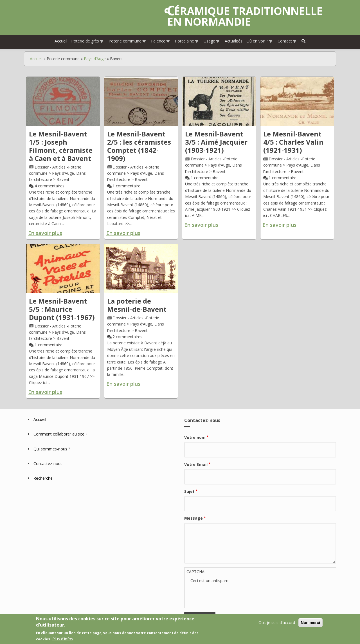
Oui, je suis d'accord (277, 622)
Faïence (161, 41)
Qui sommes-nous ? (52, 449)
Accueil (61, 41)
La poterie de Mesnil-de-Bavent (137, 305)
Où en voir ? (260, 41)
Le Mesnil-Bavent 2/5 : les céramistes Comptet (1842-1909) (139, 146)
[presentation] (233, 595)
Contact (287, 41)
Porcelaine (187, 41)
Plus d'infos (63, 639)
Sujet (189, 491)
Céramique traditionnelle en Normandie (245, 16)
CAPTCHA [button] (195, 572)
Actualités (234, 41)
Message (193, 518)
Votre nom (195, 438)
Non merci (310, 623)
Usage (212, 41)
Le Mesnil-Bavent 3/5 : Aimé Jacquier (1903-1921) (216, 142)
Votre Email (196, 465)
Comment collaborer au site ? (60, 434)
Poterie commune (127, 41)
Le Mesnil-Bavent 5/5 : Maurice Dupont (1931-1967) (62, 309)
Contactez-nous (48, 464)
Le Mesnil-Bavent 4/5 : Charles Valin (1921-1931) (293, 142)
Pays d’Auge (95, 59)
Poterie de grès (87, 41)
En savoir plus (45, 233)
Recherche (43, 478)
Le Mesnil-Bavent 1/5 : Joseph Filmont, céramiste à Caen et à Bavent (61, 146)
